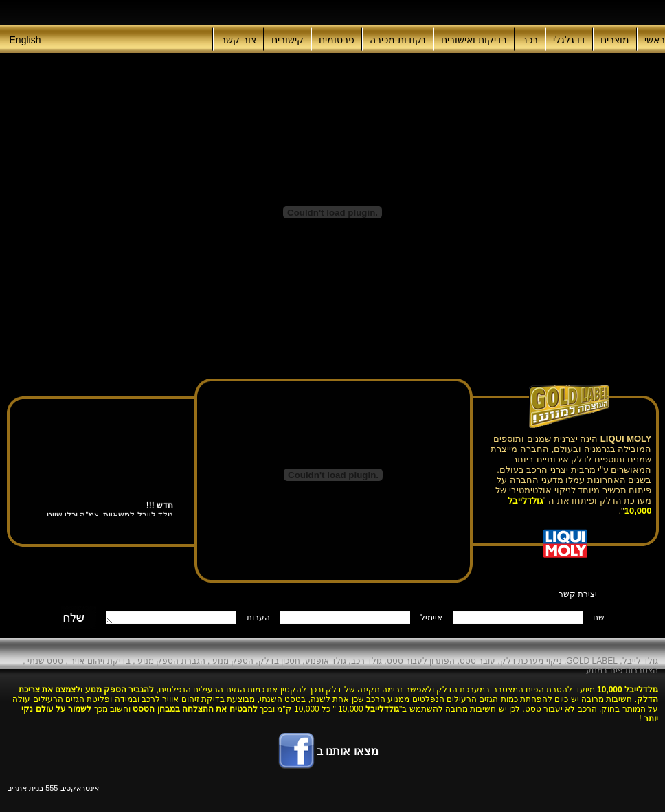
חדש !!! (159, 507)
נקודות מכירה (398, 40)
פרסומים (337, 40)
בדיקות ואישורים (474, 40)
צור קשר (238, 40)
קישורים (288, 40)
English (25, 40)
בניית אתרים (25, 788)
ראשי (655, 40)
